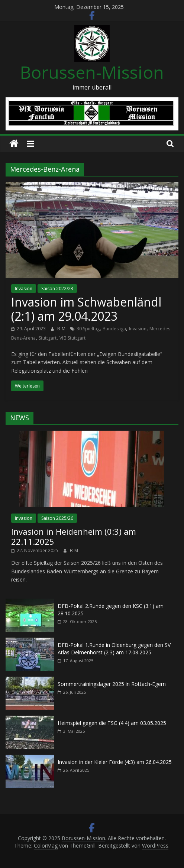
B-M (62, 329)
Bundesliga (114, 329)
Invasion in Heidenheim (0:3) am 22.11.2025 (74, 536)
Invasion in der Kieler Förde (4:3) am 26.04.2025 (115, 762)
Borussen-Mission (92, 72)
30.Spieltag (88, 329)
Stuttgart (48, 338)
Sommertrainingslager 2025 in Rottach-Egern (112, 684)
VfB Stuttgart (72, 338)
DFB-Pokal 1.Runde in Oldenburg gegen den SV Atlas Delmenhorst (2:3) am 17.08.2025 (114, 649)
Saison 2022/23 (57, 289)
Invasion (24, 289)
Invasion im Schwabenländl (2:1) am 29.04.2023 (86, 309)
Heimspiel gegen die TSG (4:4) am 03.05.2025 (112, 723)
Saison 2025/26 (57, 518)
